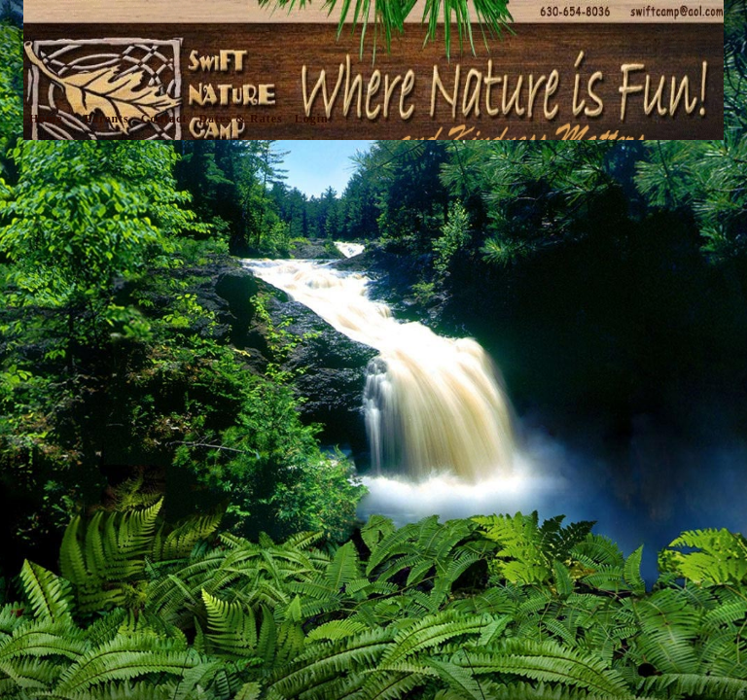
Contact (164, 119)
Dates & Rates (240, 119)
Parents (107, 119)
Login (312, 119)
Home (46, 119)
